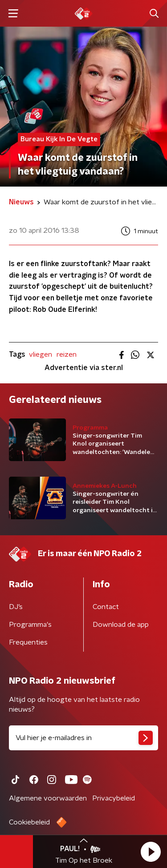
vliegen (41, 354)
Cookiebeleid (29, 822)
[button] (151, 852)
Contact (106, 607)
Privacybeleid (114, 798)
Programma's (30, 625)
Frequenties (28, 642)
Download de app (121, 625)
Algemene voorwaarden (48, 798)
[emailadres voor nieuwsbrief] (83, 738)
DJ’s (16, 607)
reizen (67, 354)
